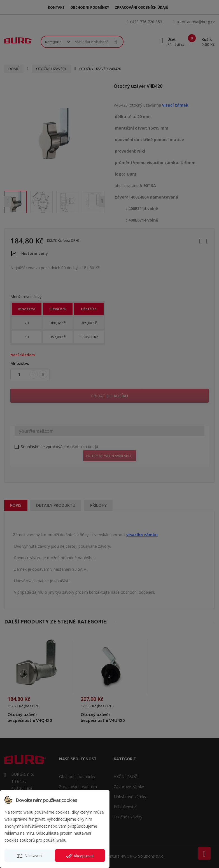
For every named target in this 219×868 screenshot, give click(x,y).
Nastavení (30, 856)
